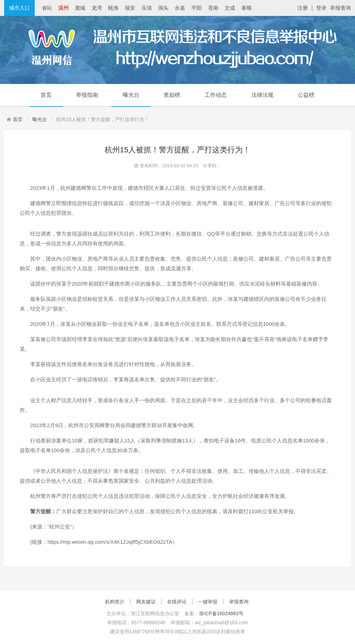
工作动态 (216, 95)
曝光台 (131, 95)
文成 (230, 8)
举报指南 (87, 95)
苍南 (213, 8)
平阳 (197, 8)
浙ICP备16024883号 (221, 613)
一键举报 (208, 602)
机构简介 (115, 602)
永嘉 (180, 8)
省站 (47, 8)
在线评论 (177, 602)
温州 (63, 8)
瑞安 (130, 8)
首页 (46, 95)
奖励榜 (172, 95)
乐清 (147, 8)
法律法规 (262, 95)
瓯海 (113, 8)
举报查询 (340, 8)
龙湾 (97, 8)
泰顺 (246, 8)
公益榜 (306, 95)
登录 (321, 8)
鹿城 (80, 8)
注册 (303, 8)
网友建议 (146, 602)
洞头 (163, 8)
